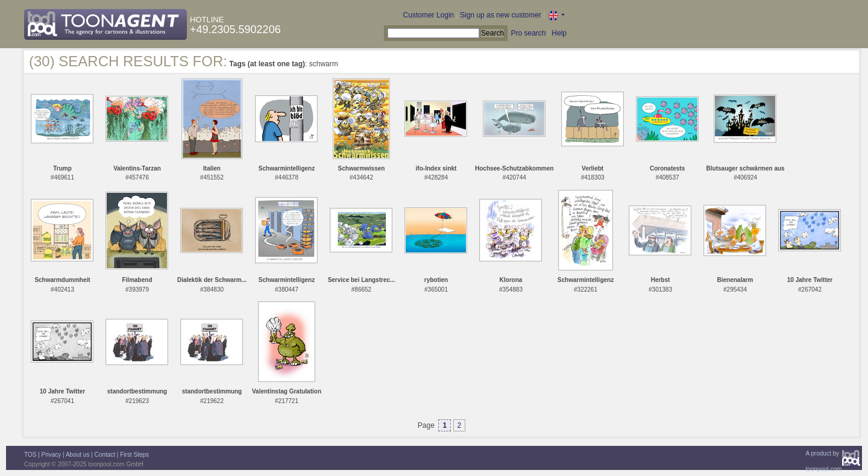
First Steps (134, 455)
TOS (30, 455)
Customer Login (429, 15)
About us (77, 455)
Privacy (52, 455)
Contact (105, 455)
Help (559, 33)
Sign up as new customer (501, 15)
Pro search (528, 33)
